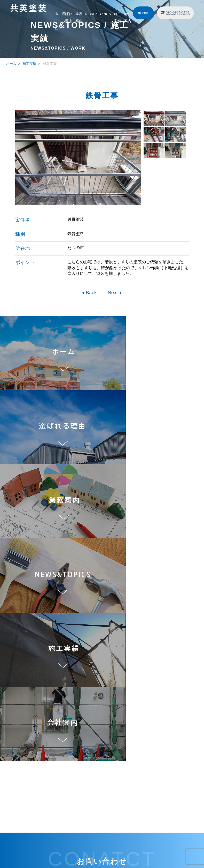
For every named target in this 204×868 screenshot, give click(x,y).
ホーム (56, 21)
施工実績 (117, 17)
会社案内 (128, 17)
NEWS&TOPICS (98, 14)
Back (91, 293)
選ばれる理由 (67, 17)
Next (113, 293)
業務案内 (79, 17)
